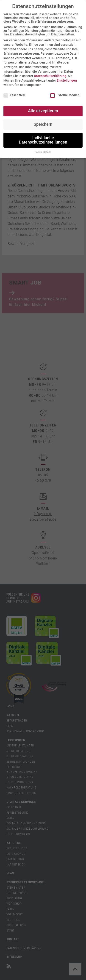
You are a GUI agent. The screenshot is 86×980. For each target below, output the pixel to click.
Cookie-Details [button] (43, 152)
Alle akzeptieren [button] (43, 111)
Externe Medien (65, 95)
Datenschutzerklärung (50, 76)
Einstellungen (67, 80)
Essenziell (14, 95)
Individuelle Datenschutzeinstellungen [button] (43, 140)
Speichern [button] (43, 124)
